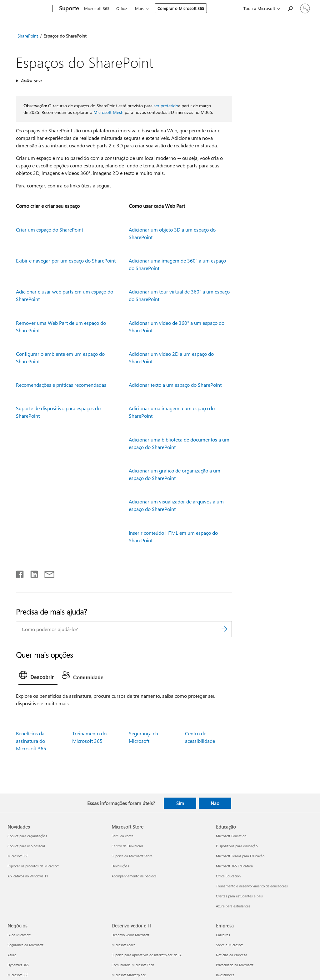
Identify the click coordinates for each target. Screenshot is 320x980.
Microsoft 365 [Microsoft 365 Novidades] (18, 856)
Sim (180, 803)
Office (122, 8)
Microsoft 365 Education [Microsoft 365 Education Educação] (234, 866)
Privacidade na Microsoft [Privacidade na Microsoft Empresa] (235, 965)
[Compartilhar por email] (47, 573)
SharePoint (28, 36)
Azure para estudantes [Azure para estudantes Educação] (233, 906)
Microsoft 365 (97, 8)
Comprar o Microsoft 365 (181, 8)
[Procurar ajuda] (290, 8)
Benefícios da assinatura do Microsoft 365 (31, 741)
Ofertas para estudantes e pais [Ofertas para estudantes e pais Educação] (239, 896)
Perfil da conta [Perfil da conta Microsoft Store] (122, 836)
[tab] (38, 676)
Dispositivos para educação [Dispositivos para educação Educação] (237, 846)
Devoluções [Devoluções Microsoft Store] (120, 866)
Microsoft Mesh (108, 112)
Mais (139, 8)
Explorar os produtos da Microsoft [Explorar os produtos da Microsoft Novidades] (33, 866)
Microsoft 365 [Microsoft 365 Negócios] (18, 975)
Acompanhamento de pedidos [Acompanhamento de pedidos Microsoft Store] (134, 876)
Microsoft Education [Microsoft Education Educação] (231, 836)
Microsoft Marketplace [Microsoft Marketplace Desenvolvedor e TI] (129, 975)
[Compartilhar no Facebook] (20, 573)
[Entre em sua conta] (305, 8)
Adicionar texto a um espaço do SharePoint (175, 385)
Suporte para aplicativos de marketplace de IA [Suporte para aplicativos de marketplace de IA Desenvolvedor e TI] (147, 955)
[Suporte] (68, 9)
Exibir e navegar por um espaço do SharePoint (66, 260)
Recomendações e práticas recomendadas (61, 385)
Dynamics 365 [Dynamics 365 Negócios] (18, 965)
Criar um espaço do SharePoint (50, 230)
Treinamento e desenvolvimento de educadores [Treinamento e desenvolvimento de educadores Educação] (252, 886)
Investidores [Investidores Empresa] (225, 975)
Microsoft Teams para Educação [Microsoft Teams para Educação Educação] (240, 856)
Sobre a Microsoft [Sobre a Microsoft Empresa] (229, 945)
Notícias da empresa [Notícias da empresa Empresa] (232, 955)
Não (215, 803)
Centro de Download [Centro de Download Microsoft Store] (127, 846)
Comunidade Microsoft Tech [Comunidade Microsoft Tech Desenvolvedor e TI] (133, 965)
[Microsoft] (29, 9)
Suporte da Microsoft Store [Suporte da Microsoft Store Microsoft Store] (132, 856)
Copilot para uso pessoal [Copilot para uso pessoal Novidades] (26, 846)
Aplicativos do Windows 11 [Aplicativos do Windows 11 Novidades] (28, 876)
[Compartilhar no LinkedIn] (32, 573)
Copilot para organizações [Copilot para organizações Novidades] (27, 836)
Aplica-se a (31, 81)
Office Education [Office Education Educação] (228, 876)
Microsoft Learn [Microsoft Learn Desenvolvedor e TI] (123, 945)
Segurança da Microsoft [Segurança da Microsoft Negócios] (25, 945)
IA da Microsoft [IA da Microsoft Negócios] (19, 935)
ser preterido (166, 106)
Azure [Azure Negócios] (12, 955)
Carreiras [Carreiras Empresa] (223, 935)
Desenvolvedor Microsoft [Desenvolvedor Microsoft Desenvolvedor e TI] (130, 935)
